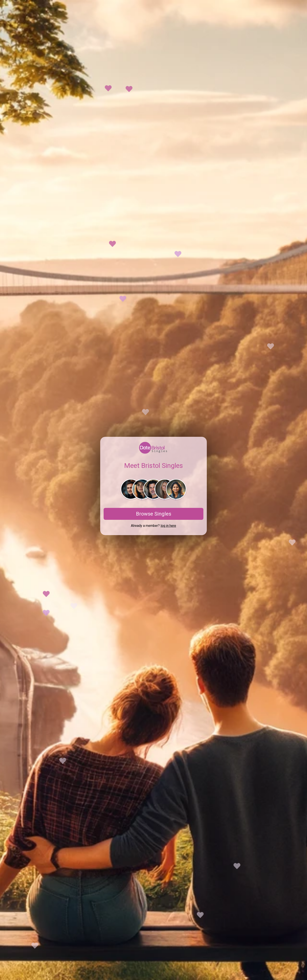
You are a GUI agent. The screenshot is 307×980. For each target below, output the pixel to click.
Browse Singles (154, 514)
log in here (168, 526)
